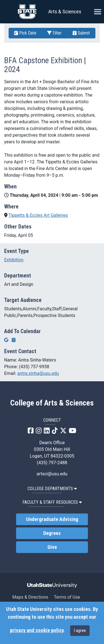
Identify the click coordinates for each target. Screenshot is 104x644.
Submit (81, 33)
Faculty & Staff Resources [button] (52, 502)
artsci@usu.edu (52, 474)
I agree (80, 631)
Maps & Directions (30, 597)
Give (52, 547)
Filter (54, 33)
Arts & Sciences (65, 12)
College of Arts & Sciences (52, 403)
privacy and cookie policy (37, 630)
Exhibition (14, 260)
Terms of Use (67, 597)
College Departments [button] (52, 489)
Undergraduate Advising (52, 519)
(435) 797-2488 (52, 463)
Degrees (52, 533)
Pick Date (25, 33)
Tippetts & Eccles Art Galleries (38, 215)
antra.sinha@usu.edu (38, 373)
